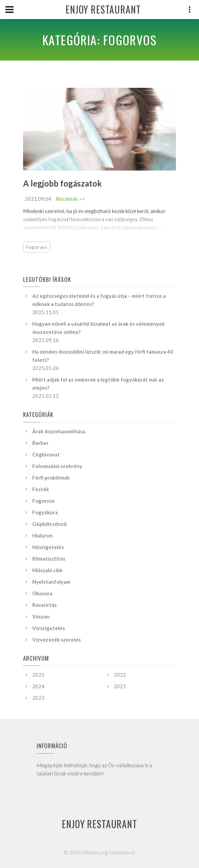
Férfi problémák (51, 478)
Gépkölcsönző (49, 524)
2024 (38, 686)
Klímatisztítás (49, 559)
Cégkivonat (46, 454)
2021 (120, 686)
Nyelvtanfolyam (51, 582)
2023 (38, 698)
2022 (120, 675)
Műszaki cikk (47, 570)
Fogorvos (37, 247)
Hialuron (42, 535)
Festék (41, 489)
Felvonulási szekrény (57, 466)
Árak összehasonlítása (59, 431)
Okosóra (42, 593)
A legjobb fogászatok (62, 183)
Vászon (41, 616)
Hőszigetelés (48, 547)
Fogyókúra (45, 512)
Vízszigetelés (49, 628)
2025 (38, 675)
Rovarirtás (44, 605)
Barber (40, 443)
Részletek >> (70, 199)
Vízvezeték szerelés (57, 640)
